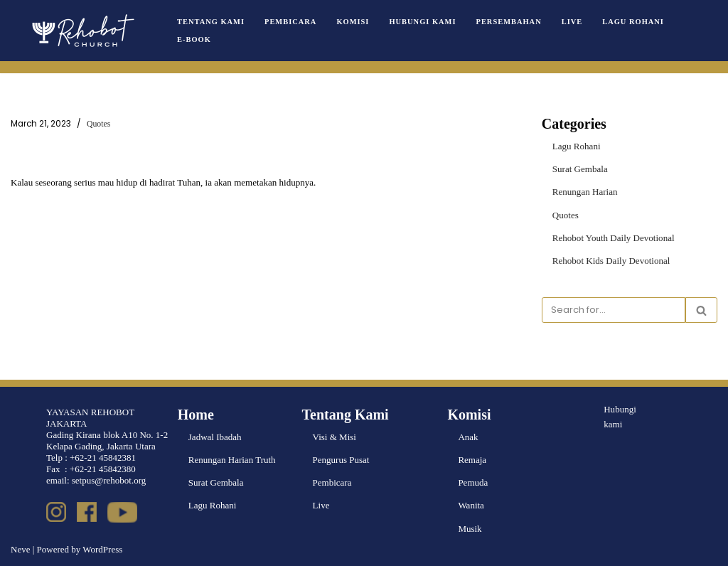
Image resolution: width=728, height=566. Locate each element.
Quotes (98, 124)
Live (571, 22)
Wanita (471, 505)
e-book (194, 39)
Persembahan (508, 22)
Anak (468, 437)
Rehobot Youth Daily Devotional (613, 237)
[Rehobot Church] (82, 31)
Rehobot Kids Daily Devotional (611, 261)
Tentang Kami (211, 22)
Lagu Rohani (632, 22)
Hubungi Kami (422, 22)
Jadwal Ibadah (215, 437)
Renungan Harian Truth (232, 460)
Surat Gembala (580, 169)
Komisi (353, 22)
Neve (20, 549)
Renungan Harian (585, 192)
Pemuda (473, 482)
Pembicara (290, 22)
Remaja (472, 460)
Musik (470, 528)
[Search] (614, 310)
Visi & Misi (334, 437)
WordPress (102, 549)
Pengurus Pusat (341, 460)
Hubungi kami (620, 417)
